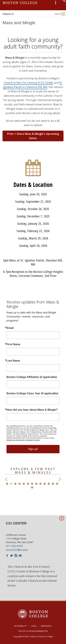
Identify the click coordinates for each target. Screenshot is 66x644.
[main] (33, 265)
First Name (13, 344)
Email (10, 328)
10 (45, 484)
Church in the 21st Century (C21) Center (28, 83)
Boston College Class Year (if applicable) (32, 393)
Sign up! (33, 449)
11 (49, 484)
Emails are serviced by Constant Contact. (23, 440)
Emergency (46, 626)
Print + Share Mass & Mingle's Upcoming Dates (33, 136)
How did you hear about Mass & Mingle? (32, 410)
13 (57, 484)
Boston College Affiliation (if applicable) (32, 377)
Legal (34, 626)
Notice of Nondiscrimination (33, 631)
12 (53, 484)
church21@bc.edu (17, 550)
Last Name (13, 361)
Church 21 (8, 14)
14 (32, 487)
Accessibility (20, 626)
